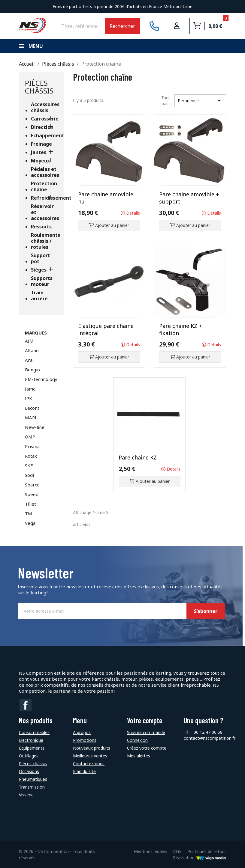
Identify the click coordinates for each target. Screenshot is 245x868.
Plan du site (84, 771)
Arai (29, 360)
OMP (30, 437)
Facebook (26, 705)
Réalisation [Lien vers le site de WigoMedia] (200, 858)
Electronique (31, 740)
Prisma (32, 446)
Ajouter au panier (109, 225)
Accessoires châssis (44, 107)
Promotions (85, 740)
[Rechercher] (80, 26)
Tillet (30, 504)
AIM (29, 341)
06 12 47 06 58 (208, 732)
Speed (32, 494)
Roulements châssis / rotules (44, 241)
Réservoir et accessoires (44, 212)
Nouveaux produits (92, 748)
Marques (36, 333)
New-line (35, 427)
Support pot (41, 259)
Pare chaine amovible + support (189, 198)
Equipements (32, 748)
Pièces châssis (39, 87)
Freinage (41, 144)
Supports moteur (42, 281)
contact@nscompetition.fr (210, 738)
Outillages (29, 756)
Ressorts (41, 227)
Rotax (31, 456)
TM (29, 513)
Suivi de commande (146, 732)
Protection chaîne (44, 187)
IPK (29, 398)
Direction (42, 127)
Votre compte (145, 720)
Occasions (29, 771)
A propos (82, 732)
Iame (30, 389)
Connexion (137, 740)
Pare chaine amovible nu (106, 198)
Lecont (32, 408)
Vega (30, 523)
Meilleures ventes (90, 756)
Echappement (44, 136)
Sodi (29, 475)
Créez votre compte (147, 748)
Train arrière (39, 296)
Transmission (32, 787)
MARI (31, 418)
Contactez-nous (89, 764)
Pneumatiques (33, 779)
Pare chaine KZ (138, 457)
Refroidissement (44, 198)
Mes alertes (139, 756)
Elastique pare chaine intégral (106, 329)
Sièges (39, 270)
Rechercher (122, 26)
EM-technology (41, 379)
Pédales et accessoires (44, 172)
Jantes (39, 152)
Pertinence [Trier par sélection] (200, 101)
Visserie (26, 795)
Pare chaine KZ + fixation (180, 329)
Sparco (32, 485)
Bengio (32, 370)
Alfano (32, 350)
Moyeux (40, 161)
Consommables (34, 732)
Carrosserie (44, 119)
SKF (29, 465)
